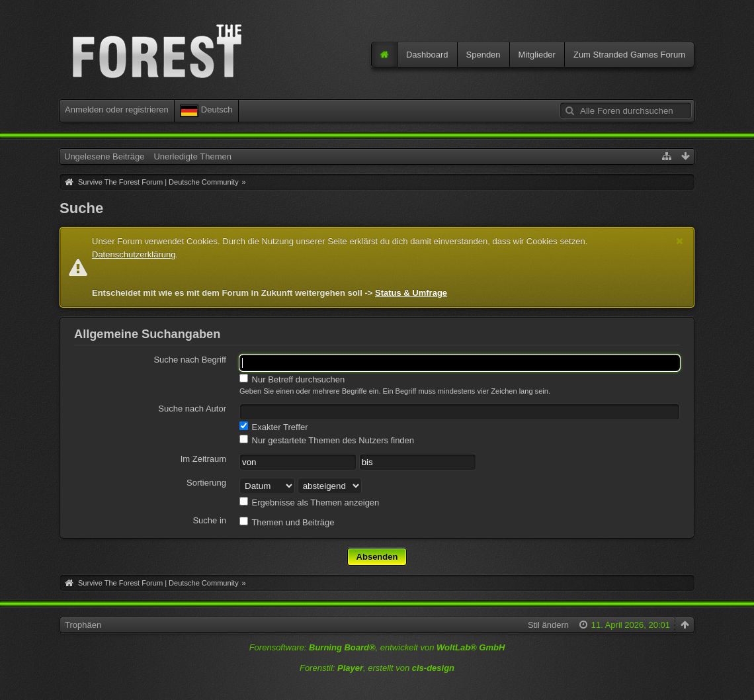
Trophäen (83, 625)
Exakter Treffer (274, 427)
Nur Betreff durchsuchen (292, 379)
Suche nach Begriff (190, 360)
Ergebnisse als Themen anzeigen (309, 502)
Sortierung (206, 483)
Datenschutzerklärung (134, 254)
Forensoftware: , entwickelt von (377, 647)
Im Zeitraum (203, 459)
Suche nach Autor (192, 409)
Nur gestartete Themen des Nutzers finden (327, 440)
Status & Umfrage (411, 293)
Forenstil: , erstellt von (377, 668)
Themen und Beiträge (287, 522)
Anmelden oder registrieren (117, 109)
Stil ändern (548, 625)
